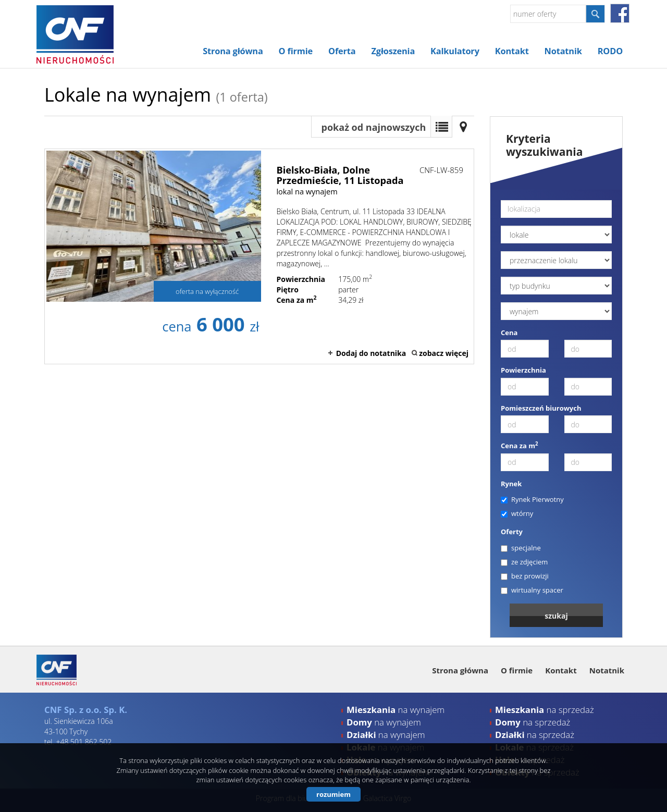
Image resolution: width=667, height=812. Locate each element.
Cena (509, 333)
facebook (620, 13)
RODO (610, 51)
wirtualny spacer (532, 590)
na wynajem (396, 710)
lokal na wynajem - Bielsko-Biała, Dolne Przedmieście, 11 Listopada (259, 256)
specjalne (521, 548)
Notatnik (563, 51)
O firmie (296, 51)
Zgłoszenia (393, 51)
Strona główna (233, 51)
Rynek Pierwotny (532, 499)
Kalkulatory (455, 51)
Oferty (512, 532)
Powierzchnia (523, 370)
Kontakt (512, 51)
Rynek (511, 484)
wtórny (517, 513)
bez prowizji (525, 576)
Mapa (463, 127)
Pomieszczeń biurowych (541, 408)
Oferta (342, 51)
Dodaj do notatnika (371, 353)
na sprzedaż (545, 710)
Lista (441, 127)
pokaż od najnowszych (374, 127)
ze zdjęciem (524, 562)
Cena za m (520, 446)
